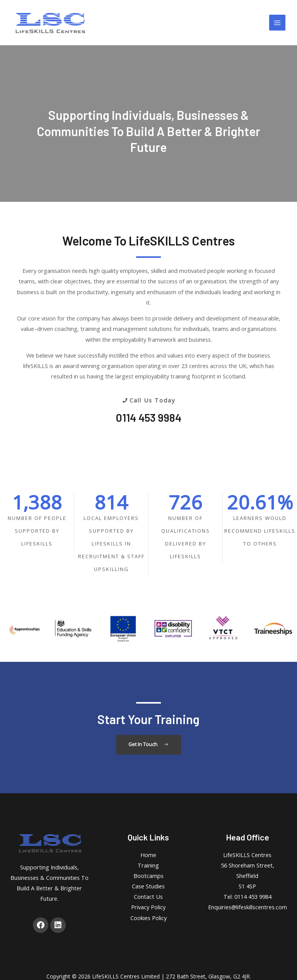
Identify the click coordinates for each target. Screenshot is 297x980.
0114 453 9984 (148, 418)
